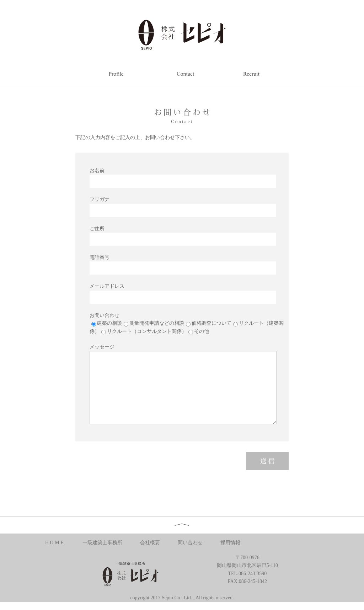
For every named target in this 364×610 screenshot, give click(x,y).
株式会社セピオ (182, 34)
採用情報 (230, 543)
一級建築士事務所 (102, 543)
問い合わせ (190, 543)
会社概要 (150, 543)
